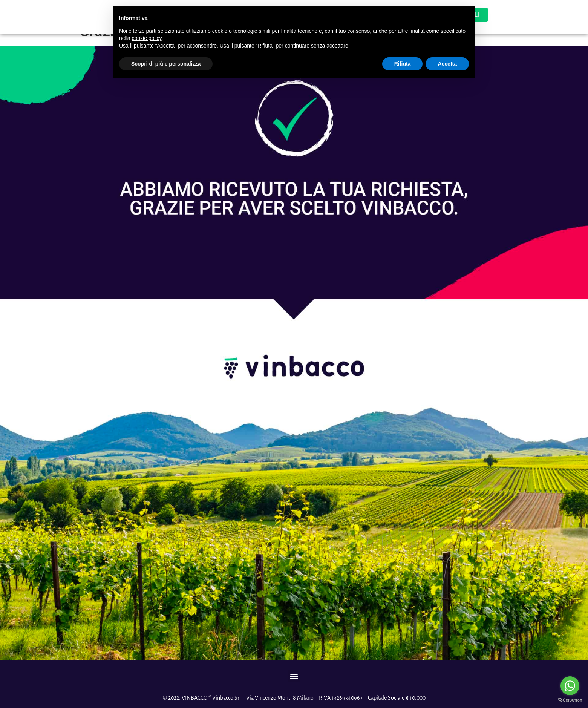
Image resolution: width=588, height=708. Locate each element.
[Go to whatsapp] (570, 686)
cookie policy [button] (146, 38)
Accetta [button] (447, 64)
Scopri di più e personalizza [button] (166, 64)
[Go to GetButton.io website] (570, 700)
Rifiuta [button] (403, 64)
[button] (294, 676)
